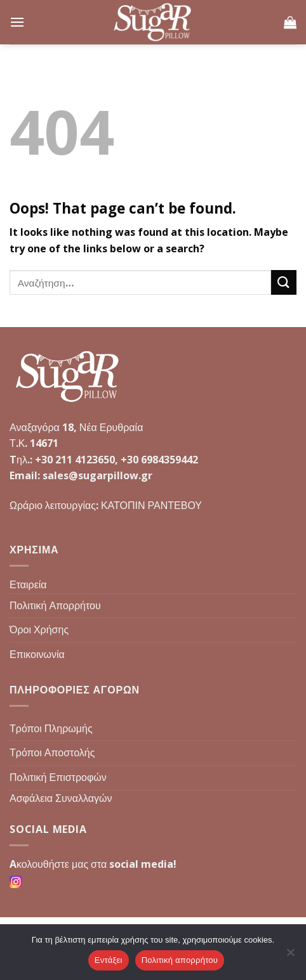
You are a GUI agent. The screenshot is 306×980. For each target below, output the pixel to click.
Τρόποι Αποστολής (52, 752)
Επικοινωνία (37, 654)
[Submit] (284, 282)
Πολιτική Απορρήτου (55, 605)
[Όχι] (290, 956)
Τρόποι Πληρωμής (51, 728)
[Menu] (17, 22)
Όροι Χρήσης (39, 629)
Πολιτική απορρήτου (180, 960)
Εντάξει (109, 960)
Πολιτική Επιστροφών (58, 777)
